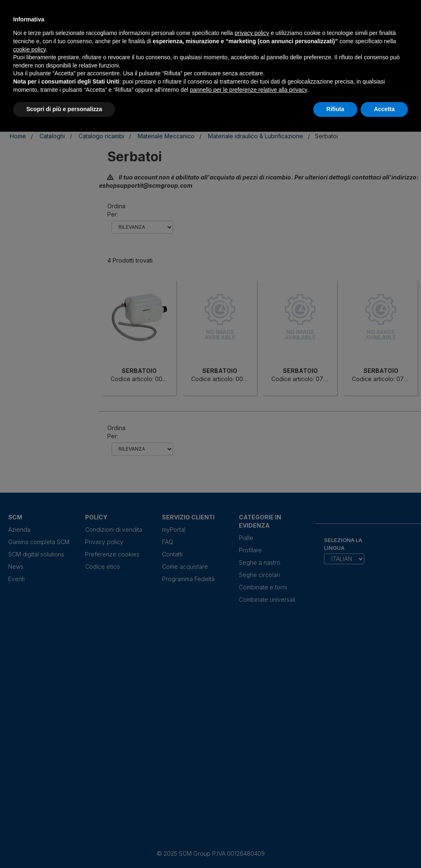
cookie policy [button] (29, 49)
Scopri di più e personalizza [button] (64, 109)
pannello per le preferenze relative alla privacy (249, 90)
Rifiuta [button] (335, 109)
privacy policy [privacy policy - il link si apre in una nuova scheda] (252, 33)
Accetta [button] (384, 109)
